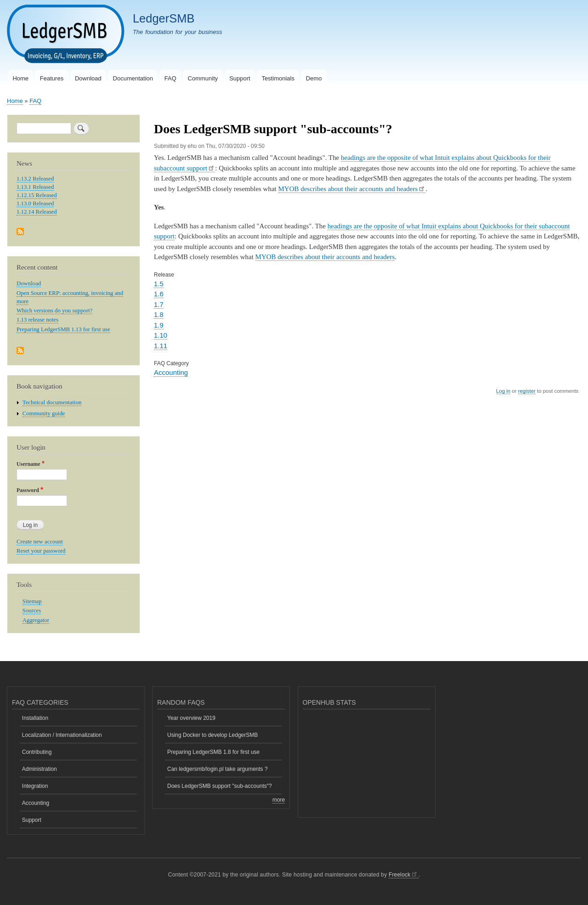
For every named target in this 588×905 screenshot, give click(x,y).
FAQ (170, 78)
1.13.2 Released (35, 179)
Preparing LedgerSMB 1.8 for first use (213, 752)
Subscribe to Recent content (20, 351)
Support (240, 78)
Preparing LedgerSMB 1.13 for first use (63, 329)
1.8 (159, 314)
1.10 (161, 335)
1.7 (159, 304)
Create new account (40, 542)
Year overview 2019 (191, 718)
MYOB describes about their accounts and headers (352, 189)
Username (28, 464)
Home (20, 78)
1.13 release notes (37, 320)
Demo (314, 78)
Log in (503, 391)
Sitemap (32, 601)
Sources (32, 611)
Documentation (133, 78)
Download (88, 78)
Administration (40, 769)
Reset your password (41, 551)
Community (203, 78)
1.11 (161, 346)
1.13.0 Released (35, 204)
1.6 (159, 294)
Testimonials (278, 78)
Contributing (37, 752)
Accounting (171, 372)
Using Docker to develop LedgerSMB (212, 735)
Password (28, 490)
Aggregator (36, 620)
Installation (35, 718)
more (279, 800)
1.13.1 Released (35, 187)
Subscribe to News (20, 232)
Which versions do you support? (54, 311)
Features (52, 78)
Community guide (44, 413)
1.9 (159, 325)
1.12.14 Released (37, 212)
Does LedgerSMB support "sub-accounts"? (220, 786)
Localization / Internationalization (62, 735)
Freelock (404, 875)
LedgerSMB (164, 18)
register (527, 391)
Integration (35, 786)
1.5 (159, 284)
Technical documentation (52, 402)
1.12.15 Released (37, 195)
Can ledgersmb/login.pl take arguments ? (218, 769)
